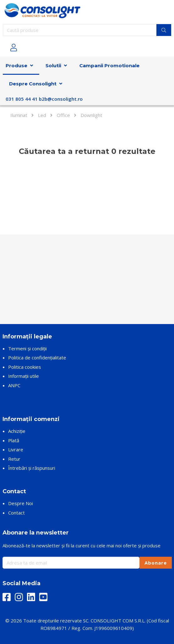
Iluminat (19, 115)
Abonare (156, 563)
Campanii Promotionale (109, 66)
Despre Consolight (33, 84)
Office (63, 115)
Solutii (53, 66)
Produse (16, 66)
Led (42, 115)
